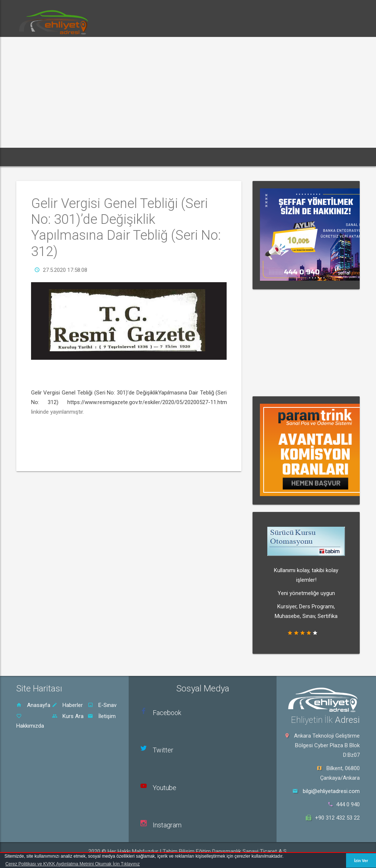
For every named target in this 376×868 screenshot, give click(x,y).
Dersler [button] (140, 157)
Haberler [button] (73, 157)
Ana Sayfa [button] (36, 157)
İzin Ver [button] (361, 861)
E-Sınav (102, 705)
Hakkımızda (30, 721)
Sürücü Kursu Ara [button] (217, 157)
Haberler (67, 705)
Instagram (167, 825)
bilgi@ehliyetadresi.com (331, 791)
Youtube (165, 788)
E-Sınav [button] (107, 157)
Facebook (167, 713)
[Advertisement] (188, 92)
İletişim (102, 716)
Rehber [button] (172, 157)
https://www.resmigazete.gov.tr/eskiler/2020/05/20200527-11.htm (147, 402)
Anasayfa (33, 705)
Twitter (163, 750)
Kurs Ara (68, 716)
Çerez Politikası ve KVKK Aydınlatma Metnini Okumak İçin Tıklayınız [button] (72, 864)
